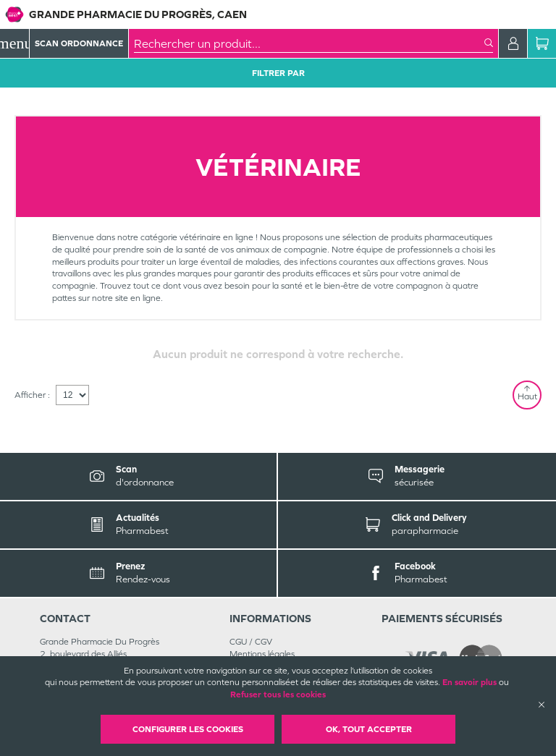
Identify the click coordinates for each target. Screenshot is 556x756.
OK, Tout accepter (369, 729)
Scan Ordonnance (79, 43)
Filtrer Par (278, 73)
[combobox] (309, 43)
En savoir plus (469, 682)
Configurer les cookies (188, 729)
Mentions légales (262, 654)
